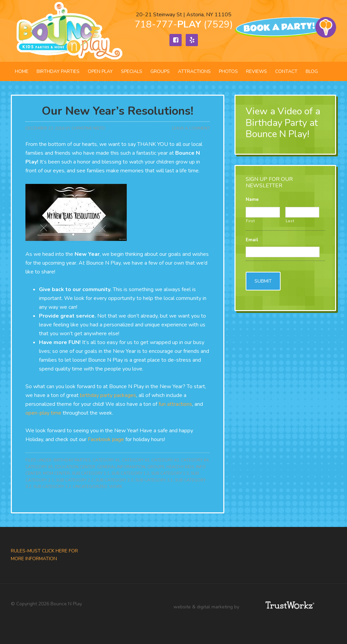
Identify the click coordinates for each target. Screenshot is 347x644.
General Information (121, 467)
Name (252, 200)
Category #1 (106, 460)
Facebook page (106, 439)
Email (252, 240)
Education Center (75, 467)
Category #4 (195, 460)
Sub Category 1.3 (170, 473)
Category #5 (39, 467)
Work (116, 487)
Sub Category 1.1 (91, 473)
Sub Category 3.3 (52, 487)
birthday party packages (108, 395)
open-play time (43, 413)
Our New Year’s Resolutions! (118, 111)
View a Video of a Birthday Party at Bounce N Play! (283, 123)
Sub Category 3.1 (154, 480)
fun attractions (175, 404)
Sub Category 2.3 (114, 480)
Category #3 (165, 460)
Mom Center (56, 473)
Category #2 (136, 460)
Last (290, 221)
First (250, 221)
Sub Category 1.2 (130, 473)
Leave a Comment (191, 128)
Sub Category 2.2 (75, 480)
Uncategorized (90, 487)
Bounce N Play (68, 31)
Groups (156, 467)
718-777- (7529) (184, 24)
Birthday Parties (72, 460)
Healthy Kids (180, 467)
